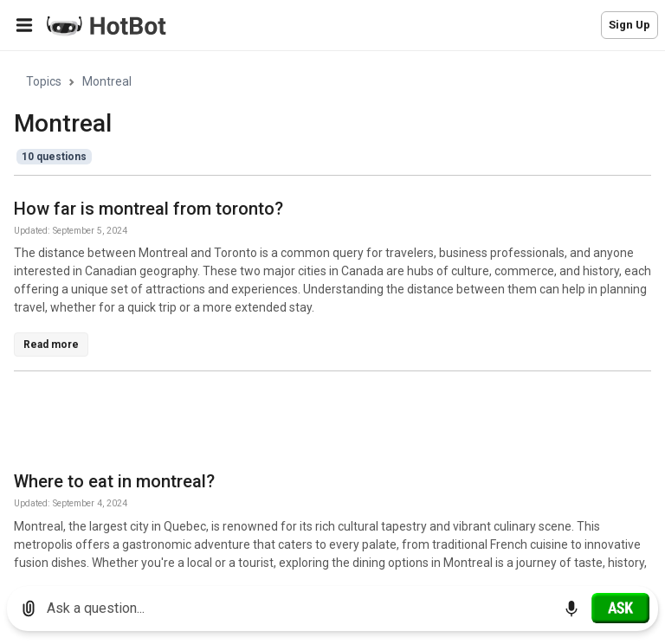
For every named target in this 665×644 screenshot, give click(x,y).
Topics (44, 81)
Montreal (107, 81)
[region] (332, 312)
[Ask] (620, 608)
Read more (51, 345)
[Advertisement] (329, 424)
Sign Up (629, 25)
